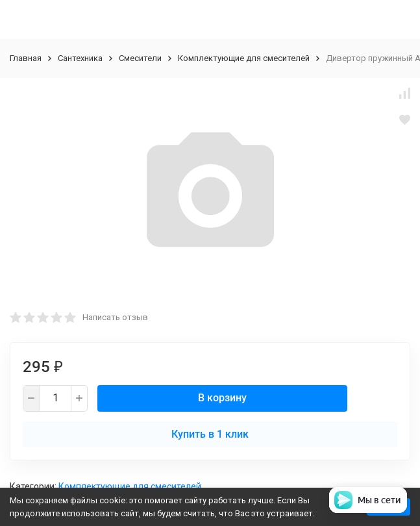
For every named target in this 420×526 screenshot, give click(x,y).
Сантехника (80, 58)
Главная (26, 58)
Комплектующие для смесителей (244, 58)
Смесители (140, 58)
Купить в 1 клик (210, 434)
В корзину (222, 398)
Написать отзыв (115, 317)
